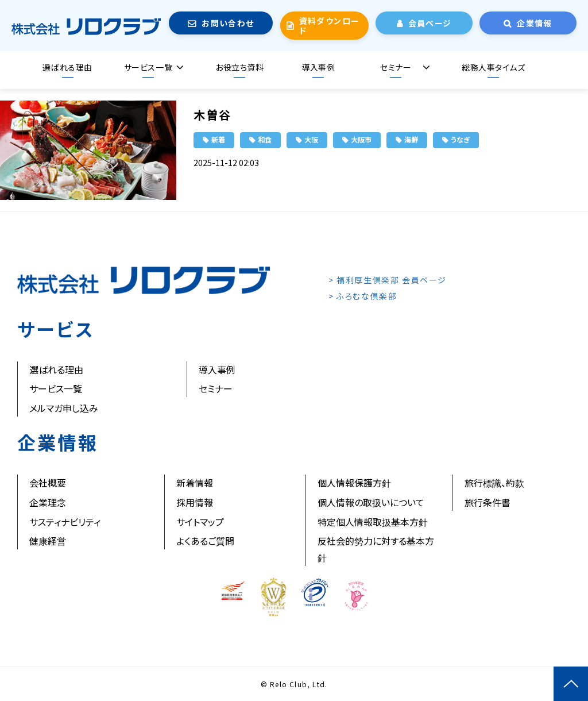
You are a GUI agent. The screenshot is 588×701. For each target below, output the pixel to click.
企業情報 (535, 23)
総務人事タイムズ (493, 67)
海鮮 (411, 139)
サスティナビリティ (65, 522)
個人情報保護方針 (354, 483)
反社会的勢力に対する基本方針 (376, 549)
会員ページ (430, 23)
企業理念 (48, 502)
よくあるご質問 (205, 541)
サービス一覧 (148, 67)
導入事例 (318, 67)
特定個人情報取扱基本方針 (373, 522)
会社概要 (48, 483)
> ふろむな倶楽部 (363, 296)
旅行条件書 (488, 502)
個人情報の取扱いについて (371, 502)
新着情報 (195, 483)
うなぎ (460, 139)
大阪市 (361, 139)
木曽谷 (212, 115)
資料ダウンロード (330, 26)
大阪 (311, 139)
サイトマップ (200, 522)
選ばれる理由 (67, 67)
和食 (265, 139)
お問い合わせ (228, 23)
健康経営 (48, 541)
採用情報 (195, 502)
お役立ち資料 (239, 67)
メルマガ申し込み (64, 408)
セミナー (396, 67)
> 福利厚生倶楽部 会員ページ (388, 280)
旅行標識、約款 (494, 483)
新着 (218, 139)
